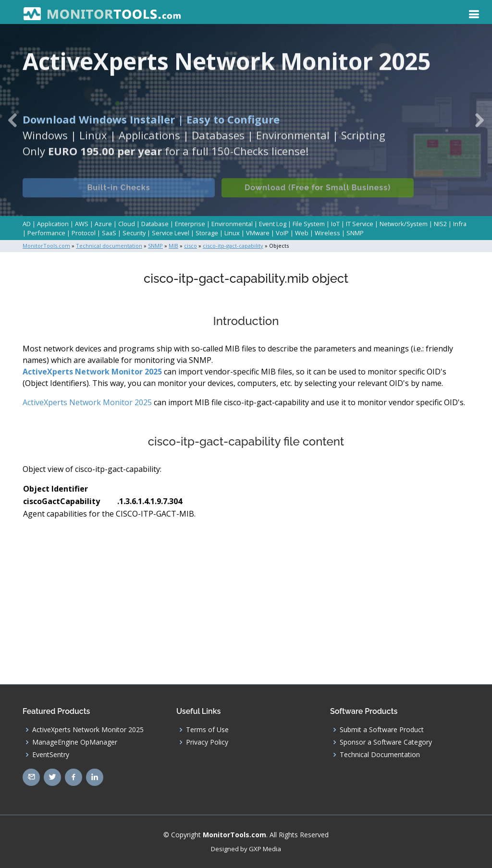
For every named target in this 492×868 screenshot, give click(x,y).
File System (309, 224)
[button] (12, 120)
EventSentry (51, 755)
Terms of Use (207, 730)
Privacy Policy (207, 742)
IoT (335, 224)
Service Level (171, 233)
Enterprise (190, 224)
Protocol (84, 233)
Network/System (404, 224)
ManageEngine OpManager (75, 742)
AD (27, 224)
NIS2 (440, 224)
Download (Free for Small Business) (318, 195)
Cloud (127, 224)
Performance (46, 233)
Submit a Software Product (382, 730)
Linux (232, 233)
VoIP (282, 233)
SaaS (109, 233)
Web (302, 233)
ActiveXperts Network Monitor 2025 (92, 372)
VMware (258, 233)
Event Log (273, 224)
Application (53, 224)
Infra (460, 224)
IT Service (360, 224)
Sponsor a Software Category (386, 742)
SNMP (355, 233)
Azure (103, 224)
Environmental (232, 224)
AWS (82, 224)
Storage (207, 233)
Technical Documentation (380, 755)
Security (134, 233)
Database (155, 224)
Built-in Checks (118, 195)
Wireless (327, 233)
